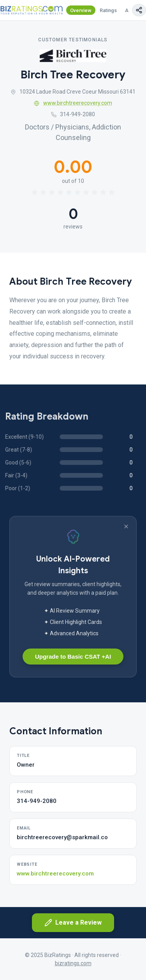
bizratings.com (73, 963)
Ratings (108, 10)
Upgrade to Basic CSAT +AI (73, 657)
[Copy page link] (139, 10)
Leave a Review (73, 923)
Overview (81, 10)
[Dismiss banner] (126, 526)
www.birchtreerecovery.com (73, 103)
